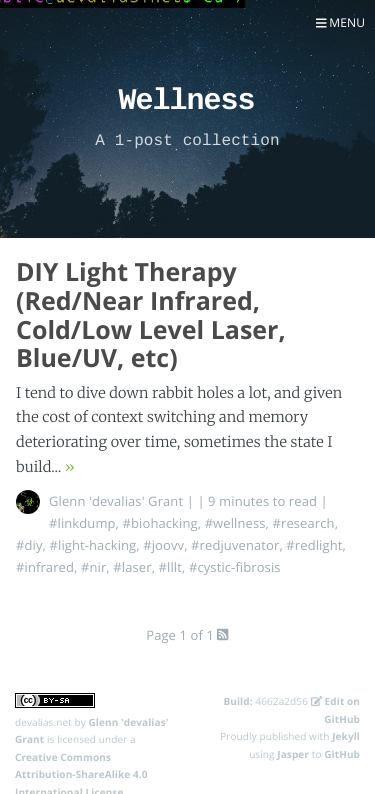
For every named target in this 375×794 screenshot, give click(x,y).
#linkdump (82, 523)
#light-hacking (93, 545)
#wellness (235, 523)
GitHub (342, 754)
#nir (93, 567)
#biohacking (160, 523)
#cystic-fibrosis (235, 567)
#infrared (45, 567)
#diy (29, 545)
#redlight (314, 545)
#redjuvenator (235, 545)
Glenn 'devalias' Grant (116, 501)
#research (303, 523)
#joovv (163, 545)
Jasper (293, 754)
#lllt (170, 567)
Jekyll (346, 736)
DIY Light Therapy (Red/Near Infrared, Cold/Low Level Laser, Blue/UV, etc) (151, 315)
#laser (132, 567)
